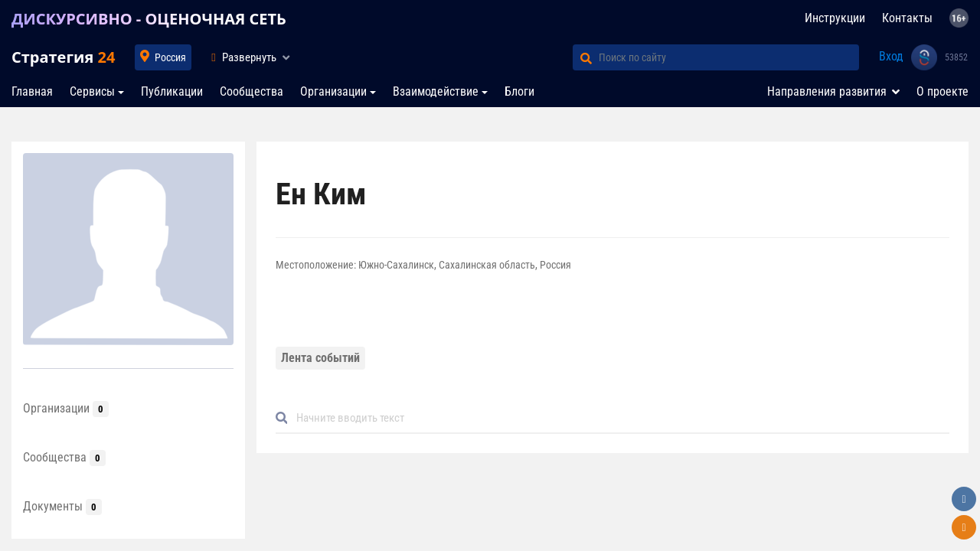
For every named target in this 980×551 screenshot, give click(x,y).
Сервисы (92, 91)
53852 (956, 57)
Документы (62, 506)
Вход (891, 56)
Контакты (907, 18)
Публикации (172, 91)
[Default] (619, 418)
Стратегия (63, 57)
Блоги (519, 91)
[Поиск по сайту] (729, 57)
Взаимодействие (436, 91)
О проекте (942, 91)
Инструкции (835, 18)
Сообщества (252, 91)
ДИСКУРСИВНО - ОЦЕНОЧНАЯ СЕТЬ (149, 19)
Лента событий (320, 358)
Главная (32, 91)
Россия (170, 57)
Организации (333, 91)
